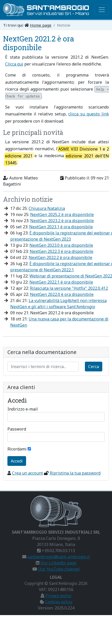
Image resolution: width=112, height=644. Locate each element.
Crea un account (27, 473)
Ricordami (17, 449)
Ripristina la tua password (75, 473)
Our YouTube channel (59, 569)
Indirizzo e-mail (23, 409)
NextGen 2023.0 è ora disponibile (61, 245)
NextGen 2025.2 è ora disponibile (62, 214)
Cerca (94, 367)
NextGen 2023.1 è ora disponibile (61, 227)
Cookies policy (59, 602)
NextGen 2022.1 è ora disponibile (61, 282)
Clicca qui (14, 64)
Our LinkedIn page (58, 563)
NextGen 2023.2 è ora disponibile (62, 221)
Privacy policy (58, 596)
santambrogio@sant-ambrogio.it (59, 557)
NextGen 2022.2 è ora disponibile (60, 257)
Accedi (17, 461)
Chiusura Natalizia (47, 208)
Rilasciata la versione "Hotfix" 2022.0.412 (69, 288)
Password (17, 429)
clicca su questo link (89, 114)
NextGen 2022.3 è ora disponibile (61, 251)
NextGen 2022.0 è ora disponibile (62, 294)
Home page (41, 25)
